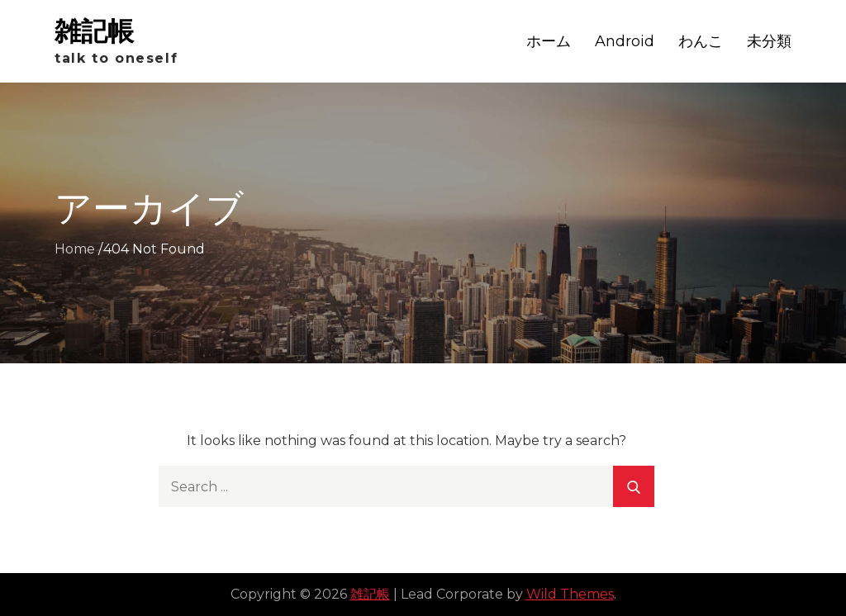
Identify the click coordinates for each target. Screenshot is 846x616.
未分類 (769, 41)
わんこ (701, 41)
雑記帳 (94, 31)
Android (625, 41)
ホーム (549, 41)
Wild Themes (570, 594)
